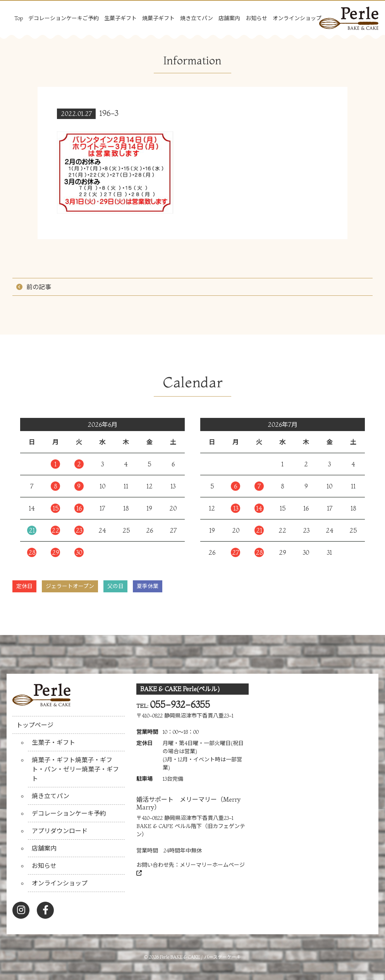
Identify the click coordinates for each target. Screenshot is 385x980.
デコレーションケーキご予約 (64, 18)
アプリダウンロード (60, 831)
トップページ (35, 725)
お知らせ (256, 18)
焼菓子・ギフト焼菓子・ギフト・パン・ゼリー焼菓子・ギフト (75, 769)
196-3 (109, 113)
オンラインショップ (297, 18)
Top (19, 18)
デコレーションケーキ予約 (69, 813)
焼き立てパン (197, 18)
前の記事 (39, 287)
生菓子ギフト (120, 18)
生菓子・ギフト (53, 742)
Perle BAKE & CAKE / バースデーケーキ (200, 957)
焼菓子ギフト (158, 18)
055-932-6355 (180, 705)
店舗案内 (229, 18)
